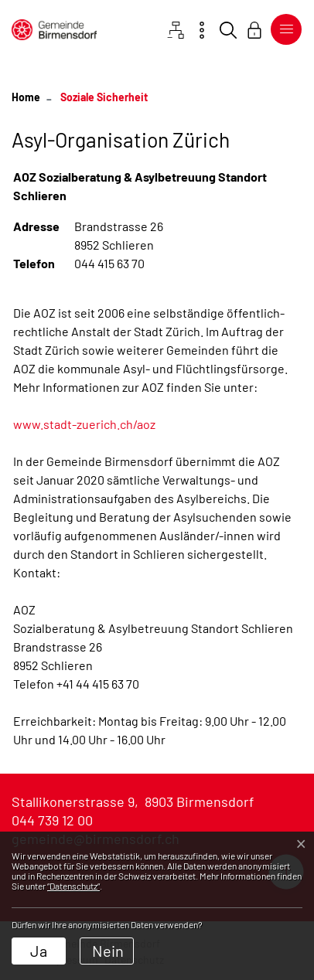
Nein (108, 951)
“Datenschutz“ (73, 886)
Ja (39, 951)
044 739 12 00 (52, 820)
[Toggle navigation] (283, 29)
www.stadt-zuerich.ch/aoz (84, 424)
